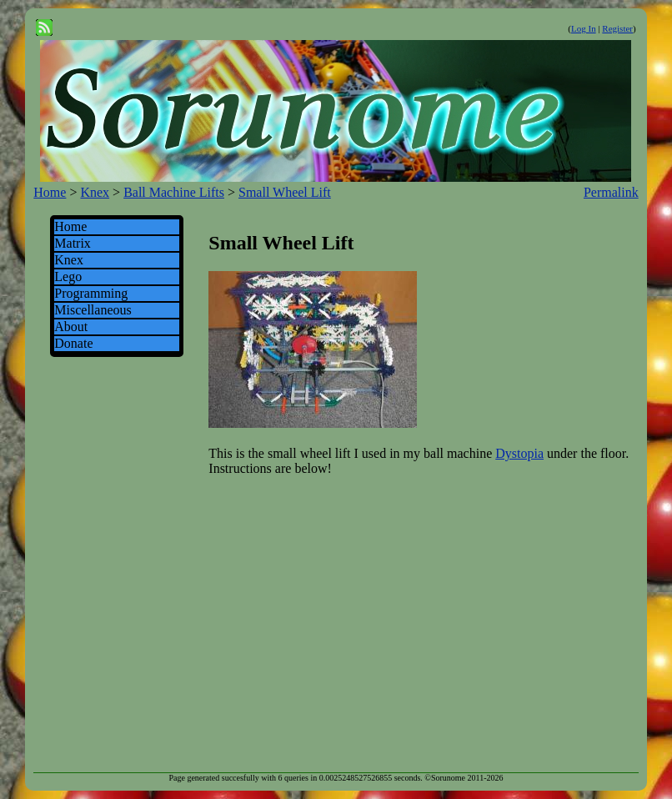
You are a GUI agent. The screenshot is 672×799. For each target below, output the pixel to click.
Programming (91, 293)
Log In (584, 28)
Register (617, 28)
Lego (68, 276)
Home (50, 192)
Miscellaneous (93, 310)
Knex (95, 192)
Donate (73, 343)
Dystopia (519, 453)
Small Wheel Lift (285, 192)
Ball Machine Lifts (174, 192)
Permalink (611, 192)
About (71, 327)
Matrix (73, 243)
